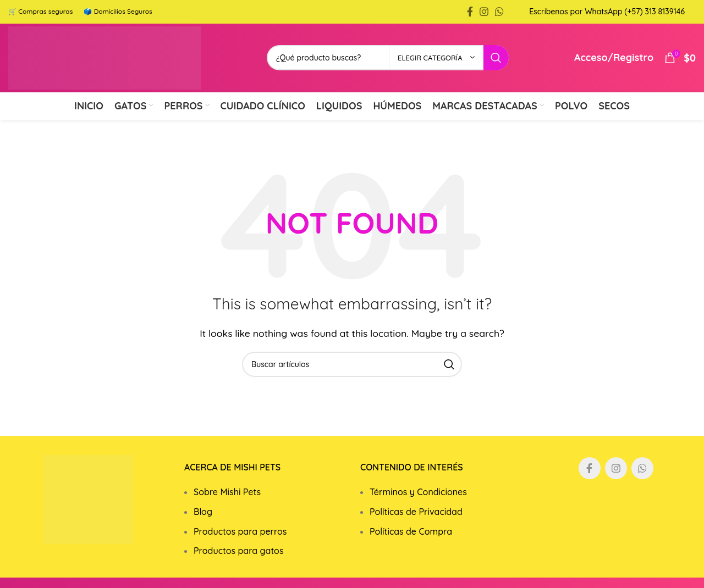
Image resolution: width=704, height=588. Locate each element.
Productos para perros (240, 546)
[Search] (352, 379)
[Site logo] (118, 65)
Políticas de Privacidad (416, 526)
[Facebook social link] (470, 13)
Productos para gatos (239, 565)
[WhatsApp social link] (499, 13)
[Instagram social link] (484, 13)
